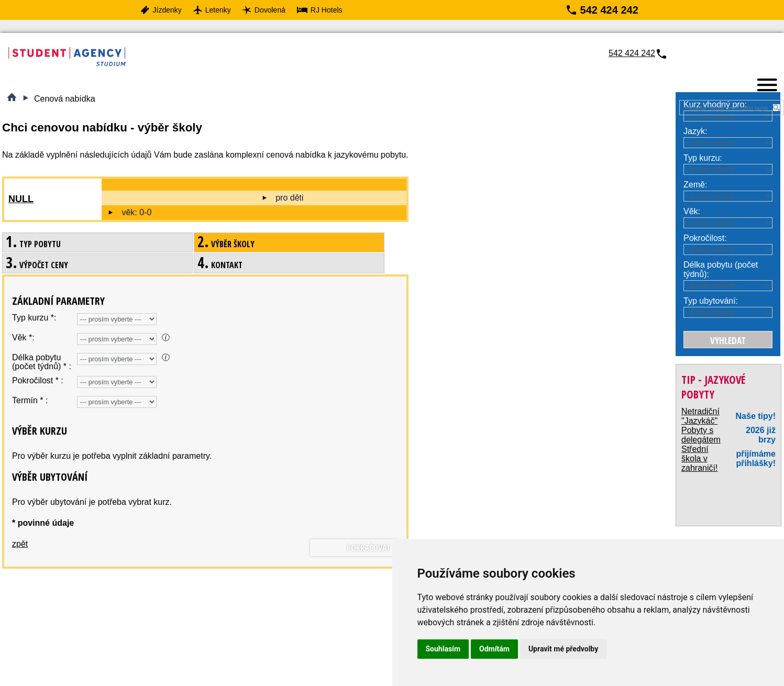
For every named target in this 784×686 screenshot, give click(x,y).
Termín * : (30, 400)
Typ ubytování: (711, 301)
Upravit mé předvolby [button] (563, 649)
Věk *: (23, 338)
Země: (695, 185)
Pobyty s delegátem (701, 435)
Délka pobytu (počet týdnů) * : (42, 362)
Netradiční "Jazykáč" (700, 416)
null (21, 199)
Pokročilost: (705, 238)
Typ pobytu (33, 244)
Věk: (692, 211)
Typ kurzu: (703, 158)
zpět (20, 544)
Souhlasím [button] (443, 649)
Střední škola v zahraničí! (699, 458)
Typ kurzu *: (34, 318)
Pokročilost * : (38, 380)
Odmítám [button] (494, 649)
